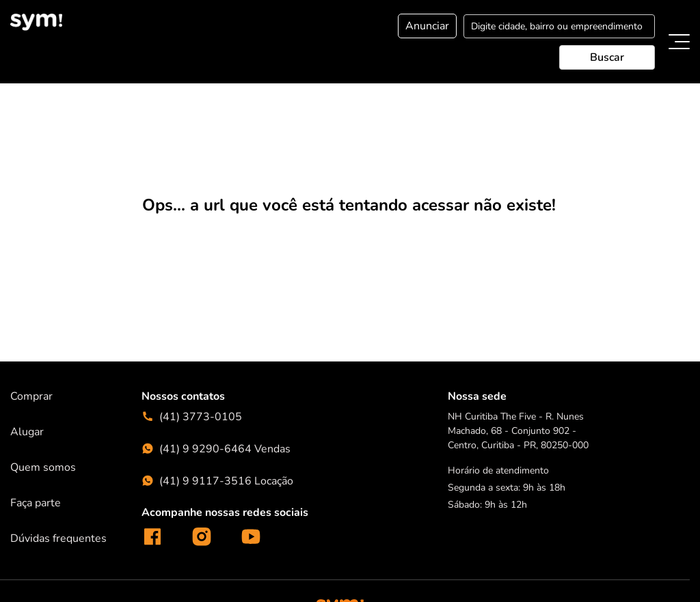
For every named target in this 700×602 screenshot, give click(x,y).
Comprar (31, 396)
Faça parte (36, 502)
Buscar (607, 57)
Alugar (27, 431)
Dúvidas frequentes (58, 538)
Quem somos (43, 467)
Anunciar (427, 26)
